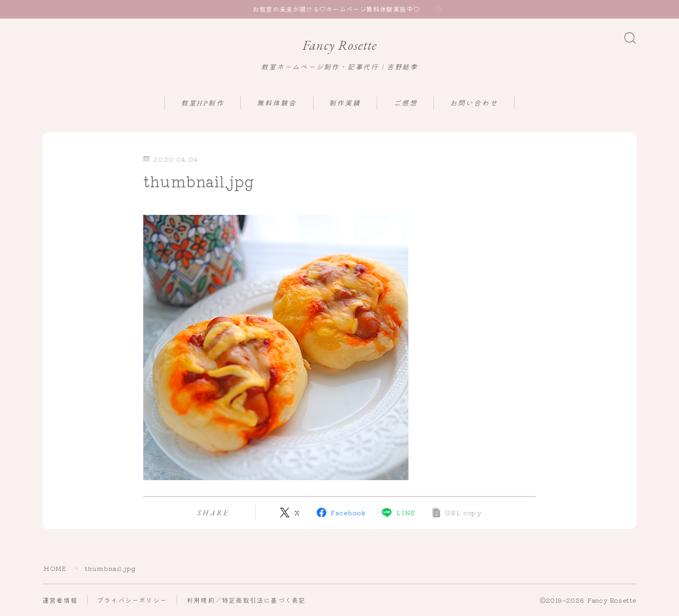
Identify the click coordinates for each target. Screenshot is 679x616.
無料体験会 (277, 103)
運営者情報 (60, 600)
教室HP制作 (203, 103)
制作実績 (345, 103)
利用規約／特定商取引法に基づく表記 (246, 600)
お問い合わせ (474, 103)
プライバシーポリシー (132, 600)
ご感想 (406, 103)
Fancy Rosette (339, 45)
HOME (55, 569)
